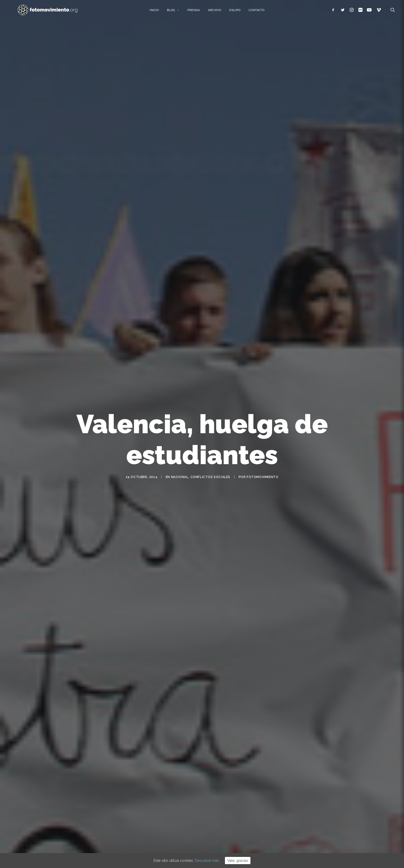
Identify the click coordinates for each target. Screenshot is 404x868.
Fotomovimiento (262, 470)
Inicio (160, 12)
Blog (179, 12)
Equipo (241, 12)
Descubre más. (207, 861)
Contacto (263, 12)
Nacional (180, 470)
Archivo (221, 12)
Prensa (199, 12)
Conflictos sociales (210, 470)
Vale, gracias (238, 861)
